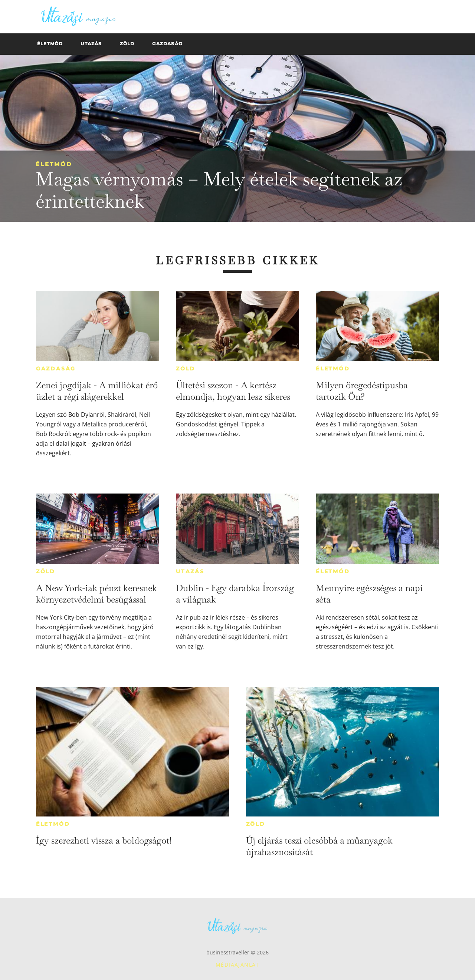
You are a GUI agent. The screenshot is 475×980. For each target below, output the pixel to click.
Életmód (54, 164)
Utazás (190, 571)
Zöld (186, 369)
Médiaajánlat (237, 965)
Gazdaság (56, 369)
